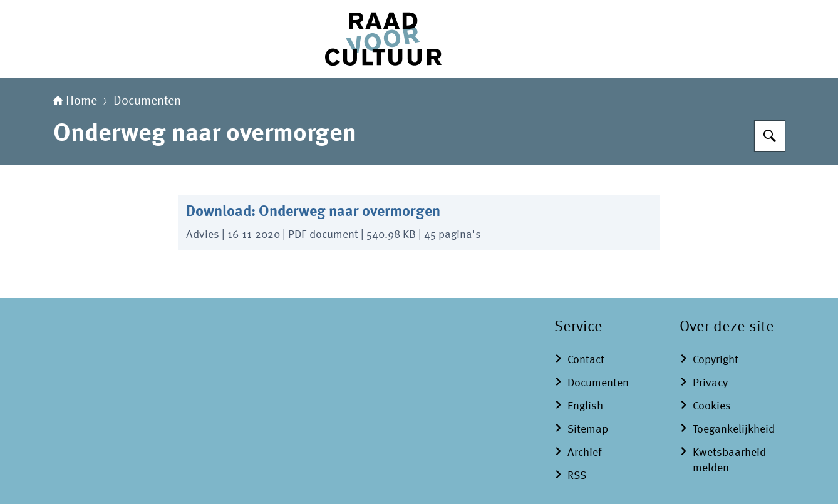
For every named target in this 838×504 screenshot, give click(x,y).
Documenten (147, 101)
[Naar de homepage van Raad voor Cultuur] (419, 39)
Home (75, 101)
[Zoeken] (770, 136)
